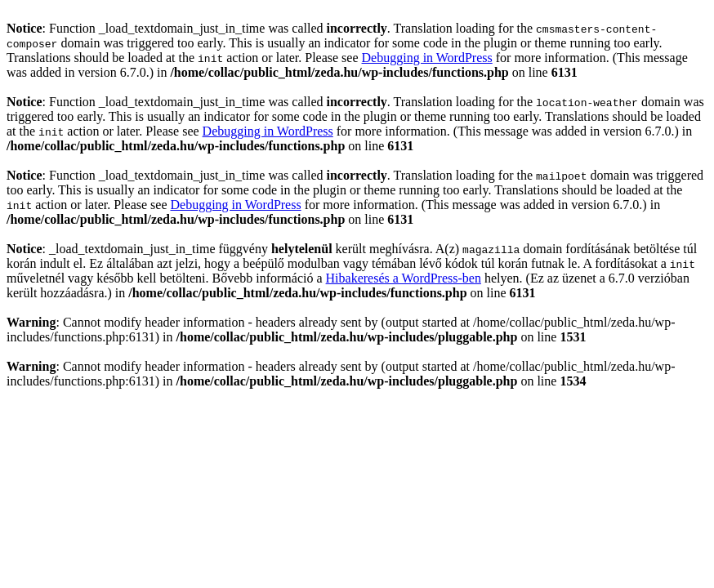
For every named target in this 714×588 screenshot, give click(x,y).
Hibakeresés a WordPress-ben (404, 278)
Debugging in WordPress (427, 58)
